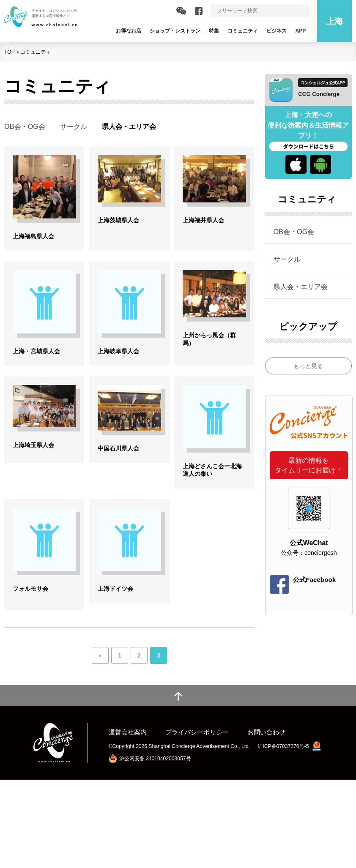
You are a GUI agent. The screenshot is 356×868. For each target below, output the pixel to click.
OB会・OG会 (25, 126)
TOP (10, 52)
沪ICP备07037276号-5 (283, 835)
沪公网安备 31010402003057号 (155, 847)
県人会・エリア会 (301, 287)
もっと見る (308, 366)
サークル (74, 126)
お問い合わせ (266, 820)
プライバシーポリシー (197, 820)
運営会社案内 (128, 820)
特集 (214, 31)
